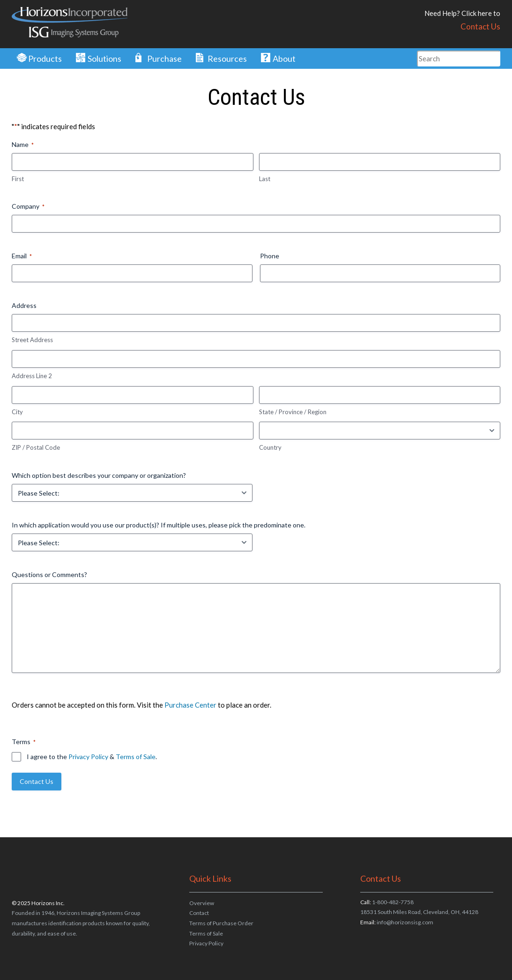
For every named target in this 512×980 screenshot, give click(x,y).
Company (28, 206)
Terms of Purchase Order (221, 923)
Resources (227, 59)
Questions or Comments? (49, 574)
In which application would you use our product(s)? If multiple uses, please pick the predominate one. (159, 525)
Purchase (164, 59)
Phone (270, 256)
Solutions (104, 59)
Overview (202, 903)
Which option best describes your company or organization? (99, 475)
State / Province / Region (293, 412)
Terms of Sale (136, 757)
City (17, 412)
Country (270, 447)
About (284, 59)
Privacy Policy (88, 757)
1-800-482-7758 (393, 902)
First (18, 179)
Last (265, 179)
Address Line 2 (32, 376)
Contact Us (480, 26)
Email (22, 256)
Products (45, 59)
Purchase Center (190, 705)
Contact (199, 913)
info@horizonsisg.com (405, 922)
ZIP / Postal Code (36, 447)
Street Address (32, 340)
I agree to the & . (92, 757)
